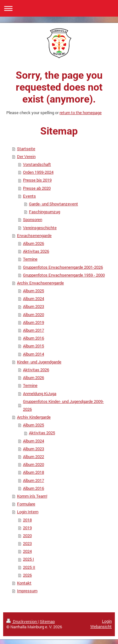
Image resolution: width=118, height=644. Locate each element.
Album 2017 (34, 330)
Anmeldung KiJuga (40, 393)
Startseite (26, 149)
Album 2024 (34, 298)
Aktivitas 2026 (36, 251)
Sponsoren (33, 219)
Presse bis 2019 (37, 180)
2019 (27, 528)
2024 (27, 551)
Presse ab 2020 (37, 188)
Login (107, 621)
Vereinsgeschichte (40, 228)
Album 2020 (34, 314)
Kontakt (24, 583)
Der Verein (26, 156)
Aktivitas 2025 (42, 433)
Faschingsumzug (45, 212)
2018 (27, 520)
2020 (27, 536)
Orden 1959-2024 (38, 172)
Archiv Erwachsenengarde (40, 283)
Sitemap (47, 621)
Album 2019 (34, 322)
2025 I (28, 559)
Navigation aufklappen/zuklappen (59, 8)
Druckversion (22, 621)
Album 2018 (34, 472)
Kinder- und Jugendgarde (39, 362)
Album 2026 (34, 243)
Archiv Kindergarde (34, 417)
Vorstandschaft (37, 164)
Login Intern (28, 512)
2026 (27, 575)
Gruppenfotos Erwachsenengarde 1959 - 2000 (64, 275)
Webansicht (101, 626)
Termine (30, 259)
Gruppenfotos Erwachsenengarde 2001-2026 (63, 267)
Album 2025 (34, 291)
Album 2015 (34, 346)
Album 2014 (34, 354)
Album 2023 (34, 306)
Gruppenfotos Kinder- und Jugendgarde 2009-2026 (63, 405)
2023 (27, 543)
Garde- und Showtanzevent (53, 204)
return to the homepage (81, 113)
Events (29, 196)
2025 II (29, 567)
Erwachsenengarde (34, 235)
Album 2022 (34, 457)
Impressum (27, 591)
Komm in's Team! (32, 496)
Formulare (26, 504)
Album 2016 (34, 338)
